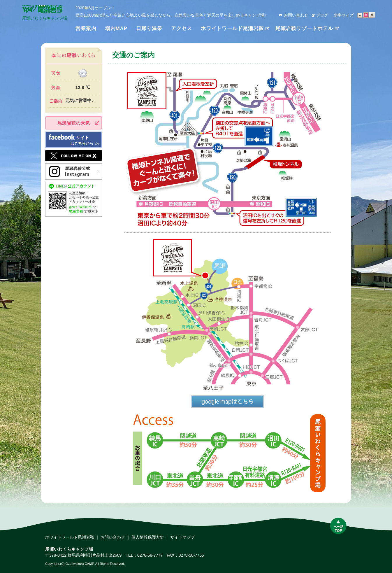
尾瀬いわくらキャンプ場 (45, 16)
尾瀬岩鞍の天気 (74, 123)
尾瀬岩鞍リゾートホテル (304, 28)
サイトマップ (182, 537)
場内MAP (116, 28)
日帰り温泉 (149, 28)
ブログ (322, 15)
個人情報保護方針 (148, 537)
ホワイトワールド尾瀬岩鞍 (232, 28)
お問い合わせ (296, 15)
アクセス (182, 28)
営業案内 (86, 28)
